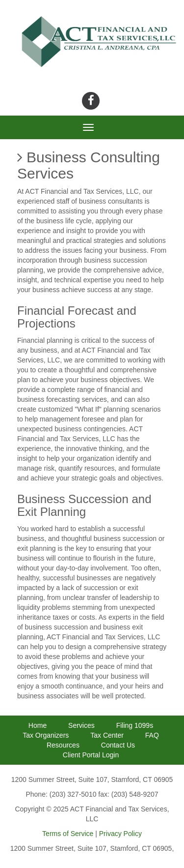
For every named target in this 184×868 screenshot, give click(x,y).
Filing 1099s (135, 725)
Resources (63, 745)
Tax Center (107, 735)
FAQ (152, 735)
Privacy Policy (120, 834)
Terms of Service (68, 834)
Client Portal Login (91, 755)
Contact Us (118, 745)
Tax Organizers (46, 735)
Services (81, 725)
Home (38, 725)
